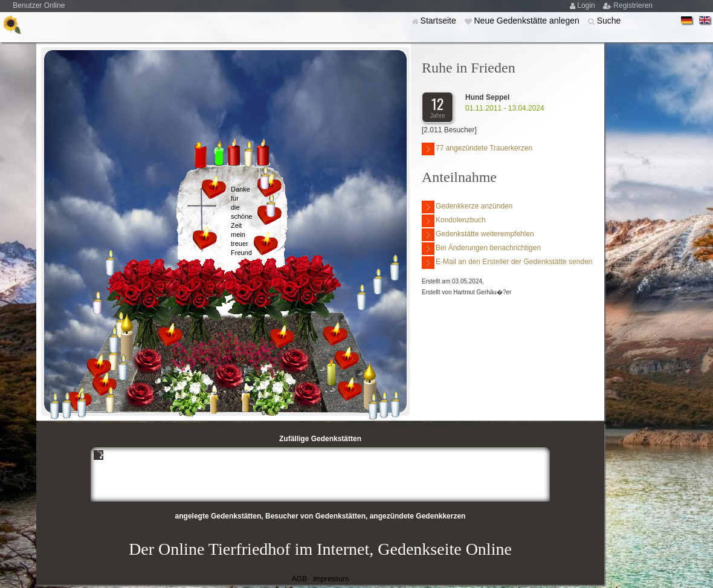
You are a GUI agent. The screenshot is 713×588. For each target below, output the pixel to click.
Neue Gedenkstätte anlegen (527, 21)
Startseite (440, 21)
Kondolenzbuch (454, 221)
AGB (299, 579)
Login (587, 5)
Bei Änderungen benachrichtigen (481, 249)
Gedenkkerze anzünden (467, 207)
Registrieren (633, 5)
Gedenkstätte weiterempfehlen (478, 235)
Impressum (331, 579)
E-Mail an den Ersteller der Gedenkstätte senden (507, 263)
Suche (609, 21)
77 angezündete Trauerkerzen (477, 149)
